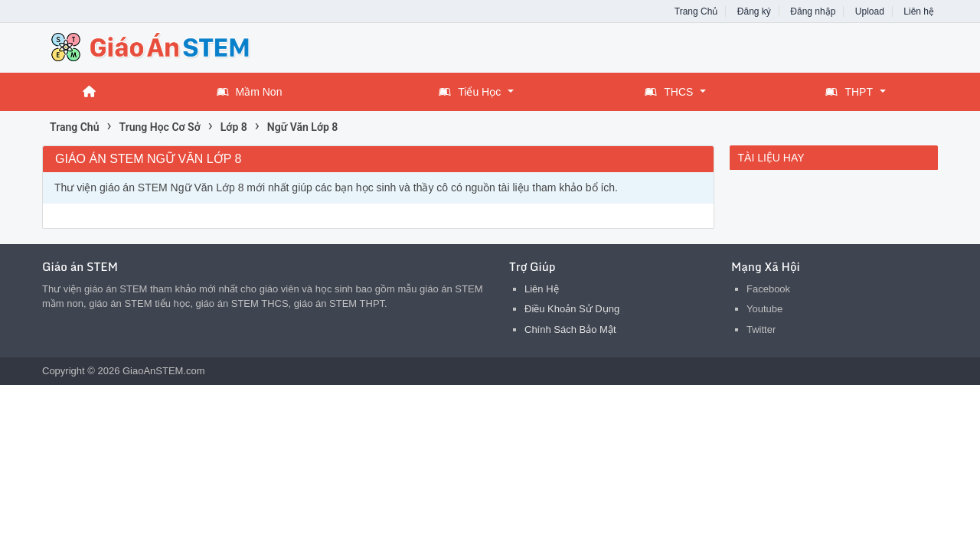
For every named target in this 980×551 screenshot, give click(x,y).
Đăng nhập (813, 11)
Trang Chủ (696, 11)
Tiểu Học (470, 92)
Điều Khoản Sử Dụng (572, 309)
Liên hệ (919, 11)
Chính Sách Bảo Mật (570, 329)
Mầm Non (250, 92)
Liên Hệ (542, 289)
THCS (669, 92)
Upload (870, 11)
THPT (849, 92)
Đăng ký (754, 11)
